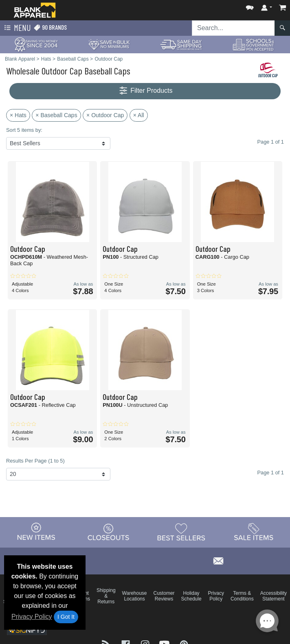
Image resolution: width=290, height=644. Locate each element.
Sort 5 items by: (24, 130)
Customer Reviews (164, 596)
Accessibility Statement (274, 596)
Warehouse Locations (135, 596)
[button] (250, 6)
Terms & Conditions (242, 596)
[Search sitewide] (233, 28)
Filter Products (145, 91)
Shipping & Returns (106, 596)
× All (139, 115)
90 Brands (50, 27)
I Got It (66, 617)
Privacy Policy (32, 617)
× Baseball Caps (56, 115)
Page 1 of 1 (271, 473)
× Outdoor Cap (105, 115)
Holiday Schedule (191, 596)
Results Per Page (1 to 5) (35, 461)
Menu (17, 28)
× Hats (18, 115)
